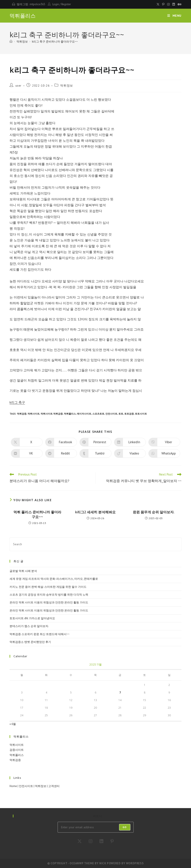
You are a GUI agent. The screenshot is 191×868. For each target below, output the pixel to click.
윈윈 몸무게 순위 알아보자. (154, 512)
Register (66, 4)
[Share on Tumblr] (95, 453)
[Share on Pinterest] (95, 442)
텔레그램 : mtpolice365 (31, 4)
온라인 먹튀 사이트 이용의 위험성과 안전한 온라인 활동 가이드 (49, 602)
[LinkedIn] (101, 841)
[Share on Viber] (164, 442)
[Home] (11, 42)
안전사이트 (111, 414)
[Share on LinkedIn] (130, 442)
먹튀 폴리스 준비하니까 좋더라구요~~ (37, 514)
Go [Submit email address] (125, 827)
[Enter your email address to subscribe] (96, 827)
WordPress (135, 863)
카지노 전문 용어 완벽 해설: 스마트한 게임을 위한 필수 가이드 (48, 587)
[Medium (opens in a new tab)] (179, 4)
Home (13, 786)
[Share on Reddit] (61, 453)
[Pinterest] (112, 841)
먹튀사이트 (34, 414)
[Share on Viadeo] (130, 453)
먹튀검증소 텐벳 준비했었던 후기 (30, 642)
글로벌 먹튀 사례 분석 (23, 571)
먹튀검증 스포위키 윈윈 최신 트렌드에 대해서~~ (40, 634)
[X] (80, 841)
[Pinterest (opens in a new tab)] (163, 4)
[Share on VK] (27, 453)
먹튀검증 (22, 414)
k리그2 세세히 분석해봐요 (95, 512)
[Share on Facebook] (61, 442)
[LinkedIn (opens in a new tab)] (174, 4)
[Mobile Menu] (174, 16)
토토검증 (129, 414)
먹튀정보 (66, 86)
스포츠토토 (98, 414)
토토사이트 (141, 414)
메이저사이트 (84, 414)
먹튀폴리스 (23, 16)
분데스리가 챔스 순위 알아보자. (29, 626)
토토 (121, 414)
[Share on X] (27, 442)
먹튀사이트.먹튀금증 (52, 414)
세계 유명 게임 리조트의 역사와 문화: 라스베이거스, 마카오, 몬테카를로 (54, 579)
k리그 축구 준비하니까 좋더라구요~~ (55, 42)
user (18, 86)
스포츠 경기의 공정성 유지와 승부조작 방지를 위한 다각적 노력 (49, 595)
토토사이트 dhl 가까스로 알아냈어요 (32, 618)
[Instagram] (91, 841)
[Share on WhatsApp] (164, 453)
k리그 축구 (17, 402)
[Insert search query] (95, 544)
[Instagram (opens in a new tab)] (168, 4)
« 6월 (13, 724)
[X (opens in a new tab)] (158, 4)
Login (56, 4)
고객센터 (54, 786)
